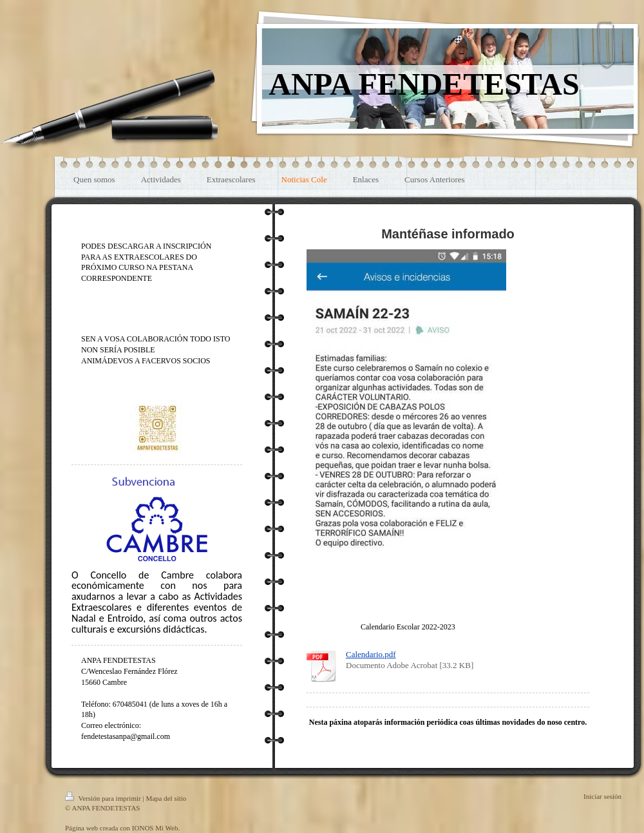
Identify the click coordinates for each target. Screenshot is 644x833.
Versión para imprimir (104, 798)
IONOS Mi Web (155, 828)
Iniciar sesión (602, 796)
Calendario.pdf (371, 654)
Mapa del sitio (166, 798)
